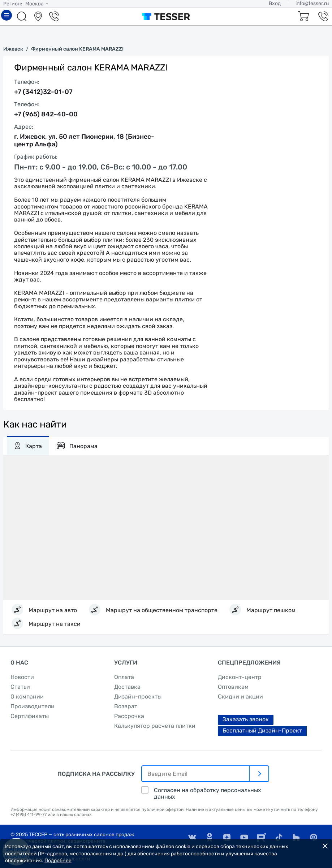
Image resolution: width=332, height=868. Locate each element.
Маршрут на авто (53, 610)
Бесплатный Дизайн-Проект (262, 731)
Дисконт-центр (240, 677)
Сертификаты (30, 716)
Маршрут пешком (271, 610)
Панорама (77, 446)
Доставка (127, 687)
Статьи (20, 687)
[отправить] (259, 774)
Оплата (124, 677)
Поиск (23, 16)
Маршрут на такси (55, 624)
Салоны (39, 16)
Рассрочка (129, 716)
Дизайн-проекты (138, 697)
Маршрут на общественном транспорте (162, 610)
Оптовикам (233, 687)
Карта (28, 446)
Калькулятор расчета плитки (155, 726)
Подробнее (58, 861)
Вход (275, 3)
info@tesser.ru (312, 3)
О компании (27, 697)
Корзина (302, 16)
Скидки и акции (240, 697)
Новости (22, 677)
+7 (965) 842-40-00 (46, 114)
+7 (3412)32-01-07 (43, 92)
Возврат (126, 706)
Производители (33, 706)
